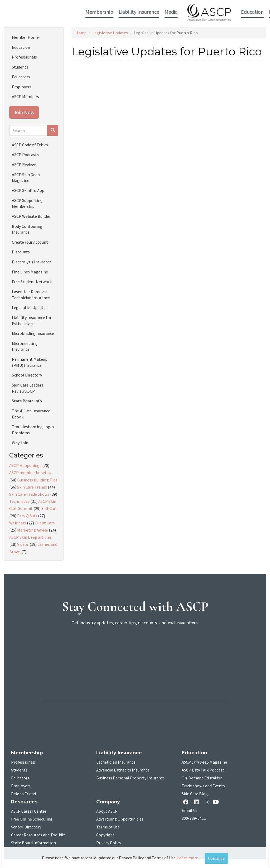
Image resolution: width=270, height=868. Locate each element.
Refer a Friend (23, 794)
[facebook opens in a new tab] (187, 802)
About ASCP (107, 811)
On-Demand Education (202, 778)
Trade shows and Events (203, 786)
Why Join (20, 443)
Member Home (25, 37)
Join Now (24, 112)
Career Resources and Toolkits (38, 835)
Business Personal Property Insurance (131, 778)
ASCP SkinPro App (28, 190)
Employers (22, 87)
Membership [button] (25, 12)
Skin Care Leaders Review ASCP (28, 388)
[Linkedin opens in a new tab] (197, 802)
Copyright (105, 835)
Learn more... (189, 858)
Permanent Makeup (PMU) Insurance (30, 362)
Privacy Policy (109, 843)
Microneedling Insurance (25, 346)
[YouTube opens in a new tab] (217, 802)
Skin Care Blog (195, 794)
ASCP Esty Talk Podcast (203, 770)
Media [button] (96, 12)
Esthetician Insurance (116, 762)
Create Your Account (30, 242)
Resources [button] (205, 12)
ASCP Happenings (25, 465)
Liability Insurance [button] (64, 12)
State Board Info (27, 401)
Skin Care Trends (32, 487)
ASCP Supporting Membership (27, 203)
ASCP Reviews (24, 165)
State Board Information (33, 843)
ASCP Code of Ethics (30, 145)
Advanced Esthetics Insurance (123, 770)
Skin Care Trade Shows (29, 494)
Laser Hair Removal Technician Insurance (31, 295)
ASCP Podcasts (25, 155)
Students (20, 67)
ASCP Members (25, 97)
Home (81, 33)
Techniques (19, 501)
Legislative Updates (110, 33)
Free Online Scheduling (32, 819)
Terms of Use (108, 827)
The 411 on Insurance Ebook (31, 414)
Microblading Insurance (33, 333)
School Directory (27, 375)
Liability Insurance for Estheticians (32, 320)
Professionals (24, 57)
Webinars (18, 523)
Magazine (204, 762)
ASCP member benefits (30, 472)
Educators (21, 77)
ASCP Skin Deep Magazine (26, 178)
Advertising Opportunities (120, 819)
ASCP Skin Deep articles (30, 537)
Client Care (45, 523)
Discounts (21, 252)
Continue (216, 858)
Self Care (49, 508)
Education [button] (177, 12)
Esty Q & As (27, 516)
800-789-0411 (194, 818)
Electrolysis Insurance (32, 262)
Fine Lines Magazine (30, 272)
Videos (23, 544)
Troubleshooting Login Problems (33, 430)
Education (21, 47)
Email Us (190, 811)
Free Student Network (32, 282)
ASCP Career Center (29, 811)
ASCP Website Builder (31, 216)
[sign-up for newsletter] (135, 650)
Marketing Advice (33, 530)
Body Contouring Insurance (27, 229)
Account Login (241, 13)
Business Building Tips (37, 480)
